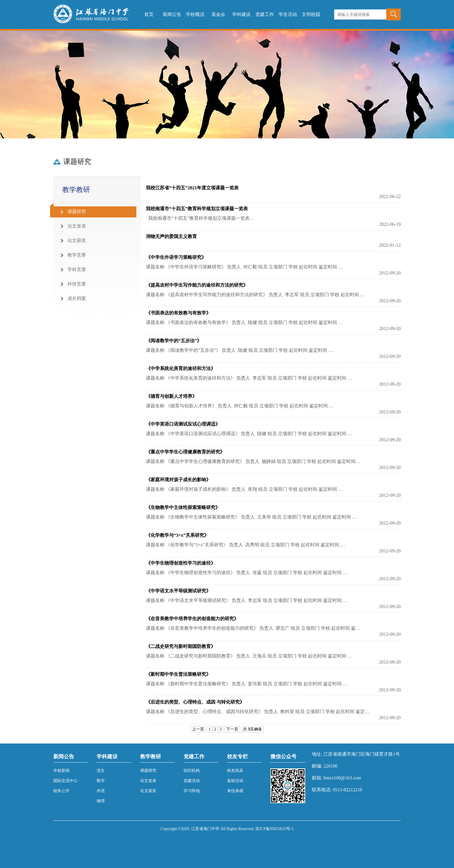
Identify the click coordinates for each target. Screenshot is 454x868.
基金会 (218, 14)
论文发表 (77, 226)
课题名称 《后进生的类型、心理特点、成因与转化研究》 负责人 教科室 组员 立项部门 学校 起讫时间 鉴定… (258, 712)
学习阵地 (192, 791)
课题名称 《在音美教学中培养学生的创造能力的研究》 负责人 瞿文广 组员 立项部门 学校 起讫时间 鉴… (253, 628)
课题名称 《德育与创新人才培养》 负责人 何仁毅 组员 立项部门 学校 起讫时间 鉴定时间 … (240, 406)
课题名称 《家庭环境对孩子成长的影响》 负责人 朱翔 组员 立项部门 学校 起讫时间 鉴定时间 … (244, 489)
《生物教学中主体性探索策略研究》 (183, 507)
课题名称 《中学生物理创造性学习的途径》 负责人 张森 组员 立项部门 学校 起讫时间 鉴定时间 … (247, 573)
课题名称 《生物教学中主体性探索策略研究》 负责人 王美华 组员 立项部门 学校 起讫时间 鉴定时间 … (251, 517)
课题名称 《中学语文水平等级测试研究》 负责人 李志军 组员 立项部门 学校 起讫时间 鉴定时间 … (247, 600)
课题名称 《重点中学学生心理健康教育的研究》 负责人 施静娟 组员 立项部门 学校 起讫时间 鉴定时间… (253, 461)
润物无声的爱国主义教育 (171, 236)
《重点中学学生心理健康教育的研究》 (185, 452)
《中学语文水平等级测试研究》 (178, 591)
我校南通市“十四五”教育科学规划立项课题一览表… (200, 218)
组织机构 (192, 771)
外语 (101, 791)
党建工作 (265, 14)
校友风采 (235, 771)
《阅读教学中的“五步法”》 (174, 341)
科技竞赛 (77, 284)
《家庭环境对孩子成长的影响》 (178, 480)
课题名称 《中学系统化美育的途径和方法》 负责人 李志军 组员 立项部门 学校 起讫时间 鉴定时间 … (249, 378)
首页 (149, 14)
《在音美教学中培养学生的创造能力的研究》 (192, 619)
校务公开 (61, 791)
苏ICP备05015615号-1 (274, 829)
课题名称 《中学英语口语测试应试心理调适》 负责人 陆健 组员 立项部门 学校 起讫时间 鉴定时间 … (249, 434)
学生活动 (288, 14)
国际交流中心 (65, 781)
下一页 (232, 729)
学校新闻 (61, 771)
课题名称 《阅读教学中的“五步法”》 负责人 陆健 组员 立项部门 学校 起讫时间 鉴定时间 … (239, 350)
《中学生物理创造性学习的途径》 (181, 563)
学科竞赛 (77, 269)
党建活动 (192, 781)
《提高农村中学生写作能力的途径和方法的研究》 (197, 285)
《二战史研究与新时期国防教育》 (181, 646)
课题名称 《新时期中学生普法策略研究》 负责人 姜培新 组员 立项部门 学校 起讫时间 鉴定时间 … (247, 684)
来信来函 (235, 791)
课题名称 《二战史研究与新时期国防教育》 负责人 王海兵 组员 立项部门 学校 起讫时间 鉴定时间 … (249, 656)
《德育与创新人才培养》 (171, 396)
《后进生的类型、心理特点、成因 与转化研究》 (195, 702)
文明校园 (311, 14)
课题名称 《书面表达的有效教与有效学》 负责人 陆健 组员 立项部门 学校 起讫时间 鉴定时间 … (244, 322)
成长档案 (77, 298)
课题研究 (77, 211)
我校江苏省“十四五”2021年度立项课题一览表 (192, 188)
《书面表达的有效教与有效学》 (178, 313)
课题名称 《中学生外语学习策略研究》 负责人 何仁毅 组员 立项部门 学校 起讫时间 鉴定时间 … (244, 267)
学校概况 (195, 14)
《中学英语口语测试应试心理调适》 (183, 424)
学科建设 (241, 14)
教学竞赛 (77, 255)
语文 (101, 771)
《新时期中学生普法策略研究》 (178, 674)
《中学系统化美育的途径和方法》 (181, 368)
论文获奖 (77, 240)
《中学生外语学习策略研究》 (176, 257)
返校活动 (235, 781)
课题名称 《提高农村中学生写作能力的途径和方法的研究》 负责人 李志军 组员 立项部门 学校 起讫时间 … (255, 295)
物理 (101, 801)
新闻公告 (172, 14)
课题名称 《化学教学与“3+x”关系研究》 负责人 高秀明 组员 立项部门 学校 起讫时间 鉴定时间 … (245, 545)
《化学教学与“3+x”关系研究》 (177, 535)
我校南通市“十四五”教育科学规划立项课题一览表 (197, 209)
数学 (101, 781)
